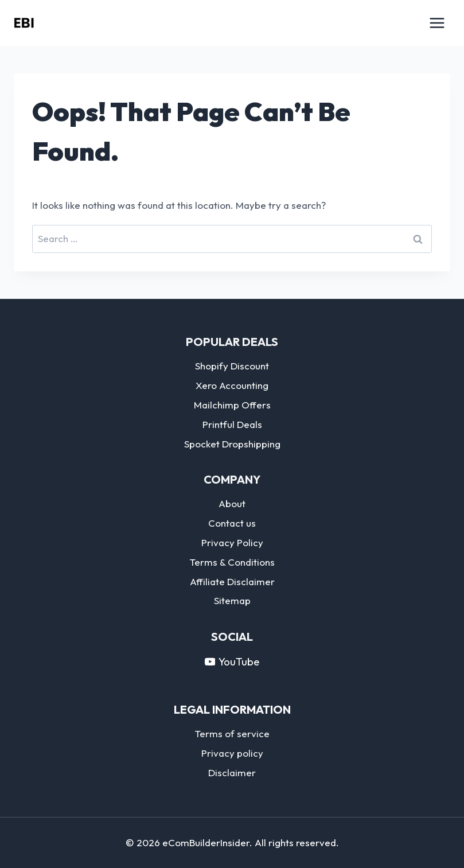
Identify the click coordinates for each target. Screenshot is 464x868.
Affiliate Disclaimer (232, 581)
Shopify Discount (232, 366)
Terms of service (232, 733)
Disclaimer (232, 772)
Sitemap (232, 600)
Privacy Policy (232, 542)
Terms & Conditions (232, 562)
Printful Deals (232, 424)
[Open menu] (437, 23)
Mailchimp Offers (232, 405)
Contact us (232, 523)
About (232, 503)
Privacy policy (232, 753)
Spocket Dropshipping (232, 444)
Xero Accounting (232, 385)
